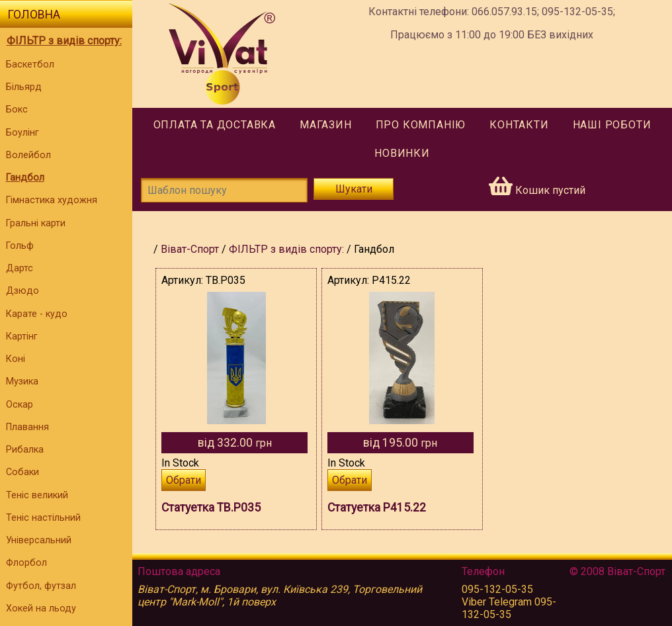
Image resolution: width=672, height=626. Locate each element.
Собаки (22, 472)
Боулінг (22, 133)
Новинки (402, 153)
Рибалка (25, 450)
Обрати (184, 480)
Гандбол (25, 178)
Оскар (20, 405)
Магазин (326, 125)
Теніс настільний (43, 518)
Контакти (519, 125)
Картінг (22, 336)
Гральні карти (36, 223)
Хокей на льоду (41, 608)
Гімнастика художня (52, 200)
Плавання (27, 427)
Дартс (20, 268)
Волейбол (28, 155)
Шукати (354, 189)
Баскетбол (30, 65)
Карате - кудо (37, 314)
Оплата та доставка (215, 125)
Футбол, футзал (41, 586)
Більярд (24, 87)
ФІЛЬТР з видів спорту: (64, 41)
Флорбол (26, 563)
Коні (16, 359)
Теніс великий (37, 495)
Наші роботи (612, 125)
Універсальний (39, 540)
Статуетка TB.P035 (211, 508)
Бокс (17, 110)
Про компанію (421, 125)
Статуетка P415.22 (377, 508)
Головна (34, 15)
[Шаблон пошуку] (224, 190)
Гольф (20, 246)
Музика (22, 381)
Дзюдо (22, 291)
